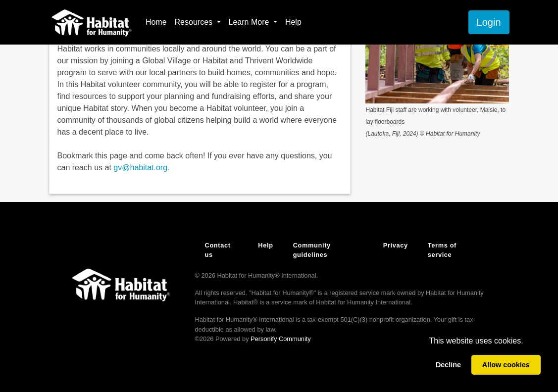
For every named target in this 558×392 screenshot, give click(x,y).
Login (489, 22)
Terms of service (442, 250)
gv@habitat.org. (141, 168)
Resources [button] (195, 22)
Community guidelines (312, 250)
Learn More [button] (250, 22)
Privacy (396, 245)
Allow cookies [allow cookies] (506, 365)
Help (293, 22)
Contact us (218, 250)
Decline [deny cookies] (448, 365)
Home (156, 22)
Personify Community (281, 339)
